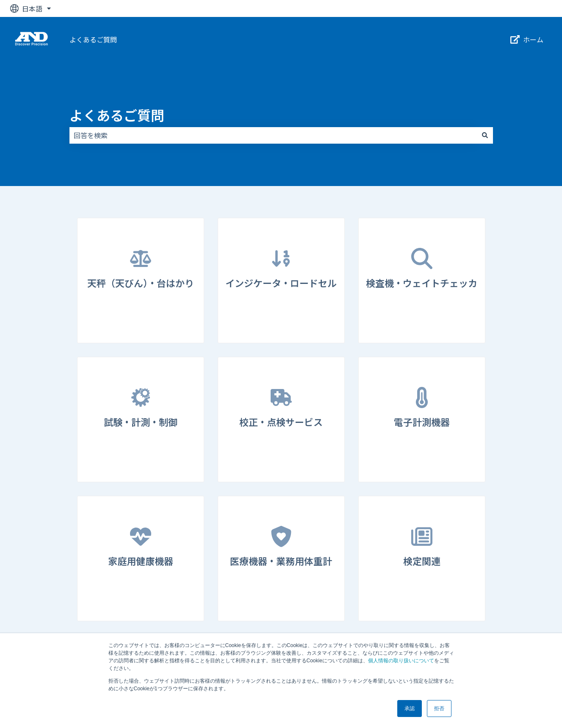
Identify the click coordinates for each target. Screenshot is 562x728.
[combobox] (273, 135)
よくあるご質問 (93, 39)
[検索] (485, 135)
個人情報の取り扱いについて (401, 661)
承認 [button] (410, 709)
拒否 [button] (439, 709)
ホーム (527, 39)
